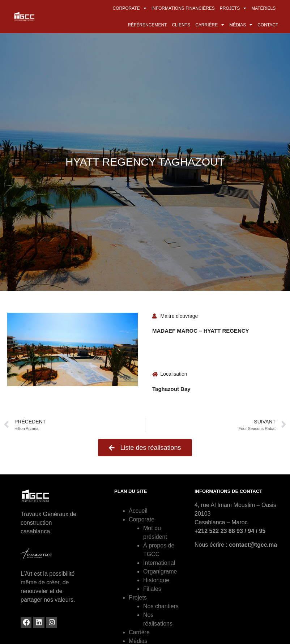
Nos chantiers (161, 606)
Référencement (147, 25)
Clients (181, 25)
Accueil (138, 511)
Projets (233, 8)
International (159, 563)
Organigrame (160, 572)
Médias (241, 25)
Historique (156, 580)
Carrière (210, 25)
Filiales (152, 589)
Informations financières (183, 8)
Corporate (130, 8)
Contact (268, 25)
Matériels (263, 8)
